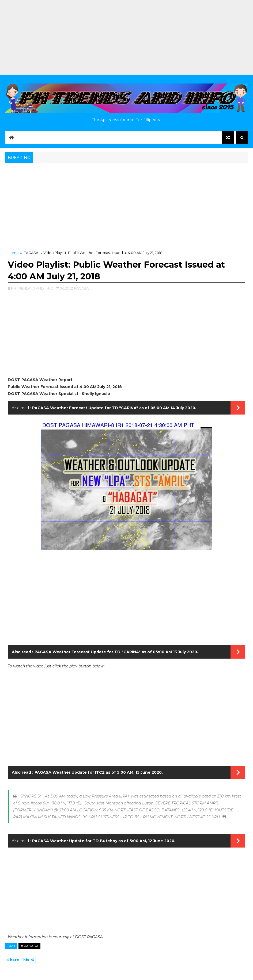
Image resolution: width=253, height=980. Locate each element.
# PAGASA (29, 946)
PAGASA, (82, 288)
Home (13, 253)
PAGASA (31, 253)
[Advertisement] (126, 37)
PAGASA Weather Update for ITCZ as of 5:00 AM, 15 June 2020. (99, 772)
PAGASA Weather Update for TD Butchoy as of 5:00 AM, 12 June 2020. (104, 841)
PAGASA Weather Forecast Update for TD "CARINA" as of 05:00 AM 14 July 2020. (114, 408)
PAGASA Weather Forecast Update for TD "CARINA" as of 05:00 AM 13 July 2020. (116, 652)
